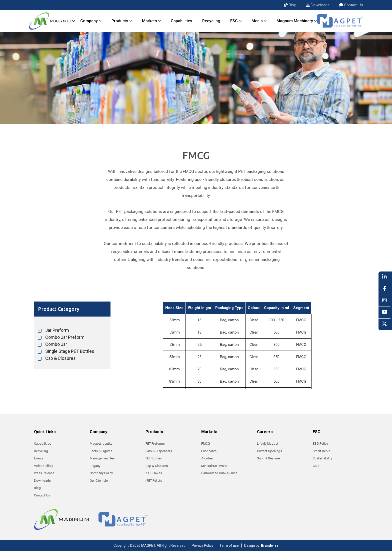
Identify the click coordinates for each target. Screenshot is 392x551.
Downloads (318, 5)
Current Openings (269, 451)
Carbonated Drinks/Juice (219, 473)
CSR (316, 466)
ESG (236, 21)
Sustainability (322, 458)
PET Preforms (155, 444)
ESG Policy (320, 444)
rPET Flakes (154, 473)
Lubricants (209, 451)
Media (259, 21)
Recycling (211, 21)
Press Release (44, 473)
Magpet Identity (101, 444)
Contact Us (351, 5)
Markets (151, 21)
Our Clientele (99, 481)
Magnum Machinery (297, 21)
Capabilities (181, 21)
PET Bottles (154, 458)
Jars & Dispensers (159, 451)
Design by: (261, 545)
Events (39, 458)
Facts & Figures (101, 451)
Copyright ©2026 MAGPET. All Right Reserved (149, 545)
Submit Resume (268, 458)
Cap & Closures (157, 466)
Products (122, 21)
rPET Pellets (154, 481)
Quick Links (45, 432)
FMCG (206, 444)
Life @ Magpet (268, 444)
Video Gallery (43, 466)
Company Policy (101, 473)
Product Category (59, 309)
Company (91, 21)
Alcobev (207, 458)
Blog (290, 5)
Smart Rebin (321, 451)
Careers (265, 432)
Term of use (229, 545)
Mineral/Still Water (214, 466)
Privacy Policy (202, 545)
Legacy (95, 466)
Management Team (103, 458)
